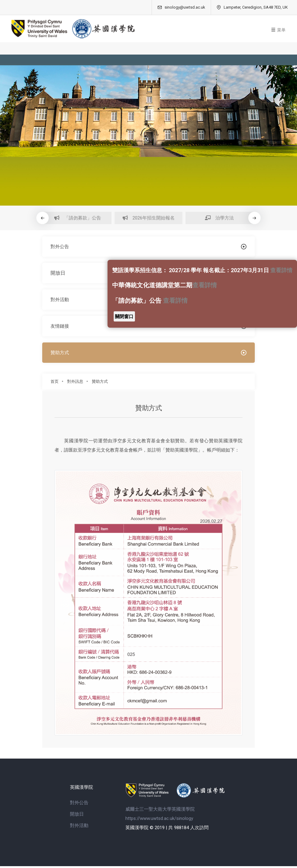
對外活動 (79, 827)
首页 (55, 385)
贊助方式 (100, 385)
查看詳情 (281, 270)
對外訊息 (75, 385)
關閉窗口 (124, 317)
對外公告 (79, 804)
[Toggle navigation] (279, 29)
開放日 (77, 816)
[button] (255, 218)
